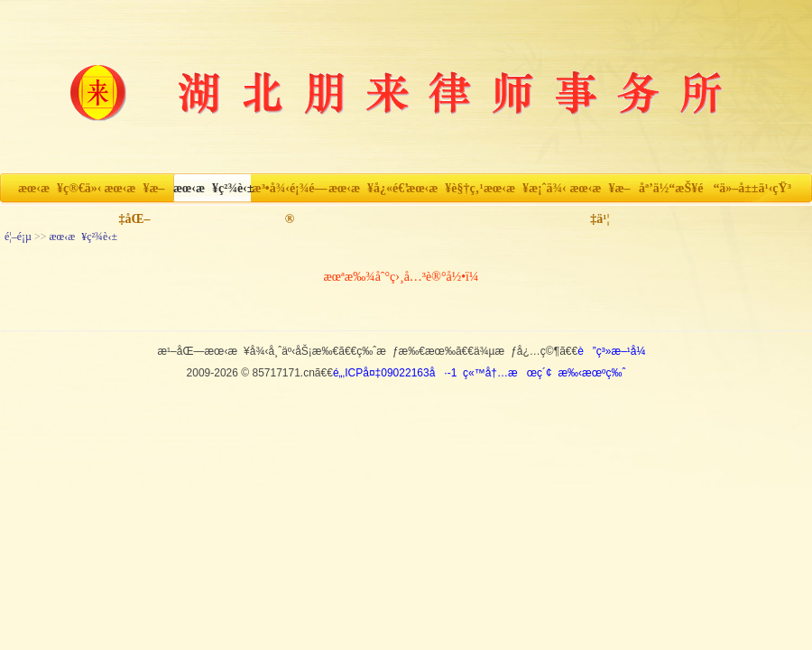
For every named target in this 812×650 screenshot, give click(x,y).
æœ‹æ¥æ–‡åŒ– (134, 193)
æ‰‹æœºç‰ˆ (591, 373)
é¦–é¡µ (18, 237)
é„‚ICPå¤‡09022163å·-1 (395, 373)
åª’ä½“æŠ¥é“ (678, 188)
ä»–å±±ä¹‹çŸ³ (755, 188)
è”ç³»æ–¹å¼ (616, 351)
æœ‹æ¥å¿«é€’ (367, 188)
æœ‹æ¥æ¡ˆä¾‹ (522, 188)
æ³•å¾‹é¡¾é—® (290, 193)
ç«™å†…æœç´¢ (507, 373)
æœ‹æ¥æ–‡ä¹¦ (600, 193)
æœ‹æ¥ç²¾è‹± (212, 188)
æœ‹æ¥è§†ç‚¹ (444, 188)
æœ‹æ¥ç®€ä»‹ (57, 188)
